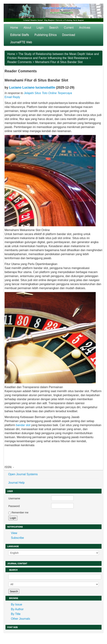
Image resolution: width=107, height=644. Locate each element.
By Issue (16, 604)
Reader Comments (20, 62)
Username (14, 498)
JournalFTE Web (21, 42)
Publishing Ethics (46, 35)
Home (14, 27)
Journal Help (16, 483)
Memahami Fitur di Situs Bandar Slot (59, 62)
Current (69, 27)
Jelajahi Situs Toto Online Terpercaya (48, 93)
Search (54, 27)
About (27, 27)
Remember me (20, 512)
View (14, 533)
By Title (16, 614)
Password (14, 506)
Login (40, 27)
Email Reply (12, 97)
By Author (17, 609)
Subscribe (17, 538)
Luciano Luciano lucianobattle (32, 87)
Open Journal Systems (23, 474)
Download (69, 35)
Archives (85, 27)
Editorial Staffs (20, 35)
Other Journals (21, 619)
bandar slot (23, 425)
